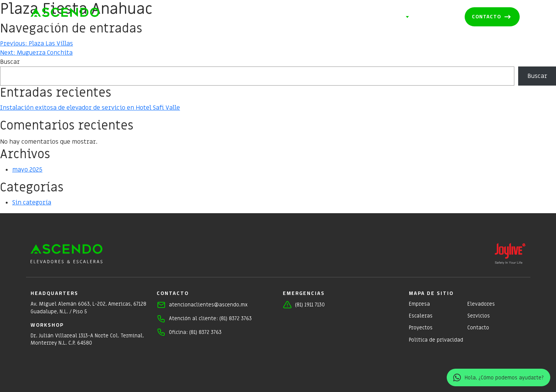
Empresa (261, 17)
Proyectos (437, 17)
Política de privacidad (436, 340)
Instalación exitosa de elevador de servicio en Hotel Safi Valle (90, 108)
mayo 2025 (27, 170)
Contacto (486, 16)
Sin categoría (32, 202)
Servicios (390, 17)
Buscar (10, 62)
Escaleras (348, 17)
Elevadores (303, 17)
